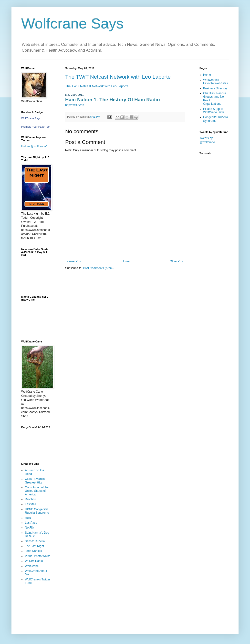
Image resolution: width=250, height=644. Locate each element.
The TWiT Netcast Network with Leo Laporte (118, 77)
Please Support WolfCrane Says (214, 111)
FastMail (30, 504)
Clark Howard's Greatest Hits (35, 481)
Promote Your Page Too (35, 127)
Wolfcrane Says (72, 24)
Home (126, 261)
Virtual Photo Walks (38, 556)
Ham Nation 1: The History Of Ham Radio (113, 100)
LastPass (31, 523)
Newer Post (74, 261)
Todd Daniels (33, 551)
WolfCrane (32, 566)
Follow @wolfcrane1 (34, 146)
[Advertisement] (36, 608)
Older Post (177, 261)
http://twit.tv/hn (75, 105)
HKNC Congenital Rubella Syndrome (37, 511)
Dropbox (30, 499)
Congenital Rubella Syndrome (215, 119)
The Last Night (34, 546)
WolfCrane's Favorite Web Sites (215, 82)
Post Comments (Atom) (98, 268)
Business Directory (215, 88)
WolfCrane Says (31, 118)
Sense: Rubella (35, 541)
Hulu (28, 518)
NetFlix (29, 528)
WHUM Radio (34, 561)
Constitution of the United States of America (37, 491)
